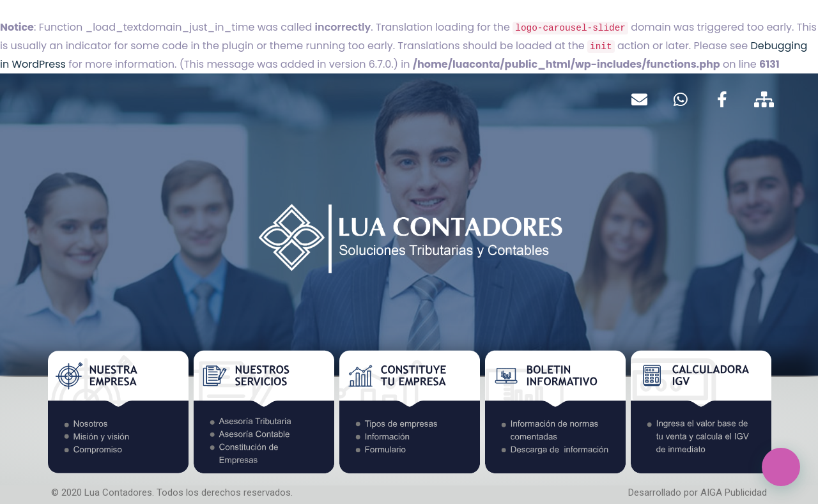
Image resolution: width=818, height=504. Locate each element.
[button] (781, 467)
